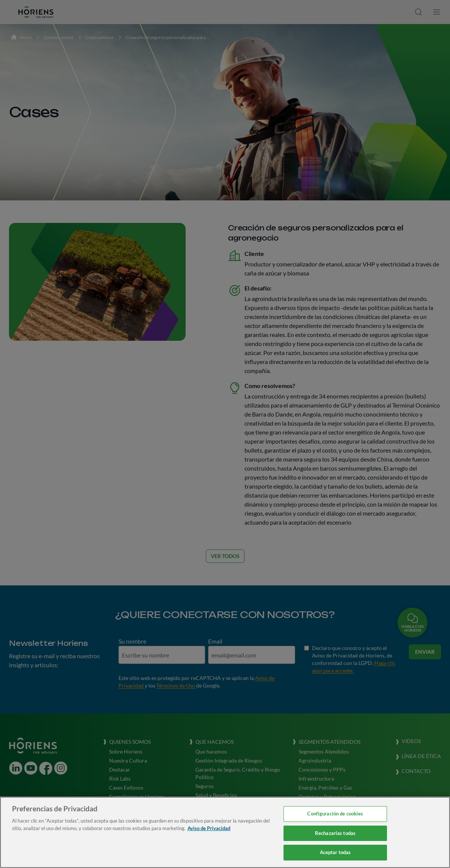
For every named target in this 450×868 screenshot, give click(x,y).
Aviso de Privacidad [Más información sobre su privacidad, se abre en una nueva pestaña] (209, 828)
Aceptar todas (335, 852)
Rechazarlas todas (335, 833)
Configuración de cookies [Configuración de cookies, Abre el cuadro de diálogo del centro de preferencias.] (335, 814)
